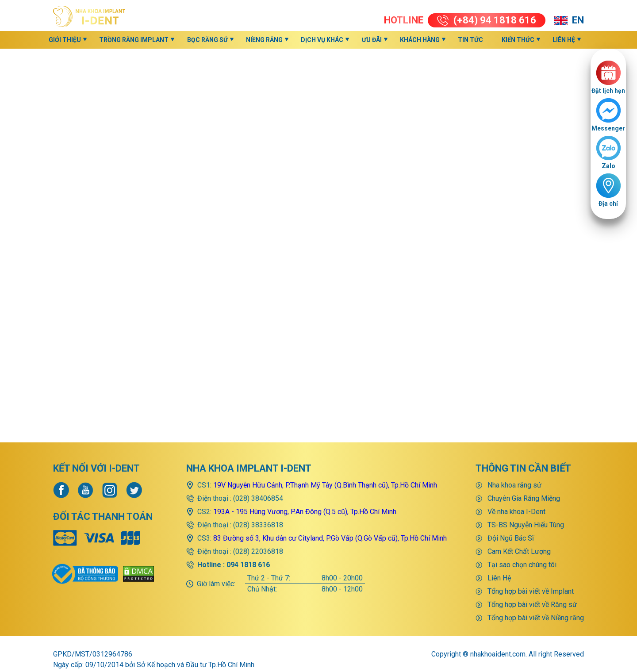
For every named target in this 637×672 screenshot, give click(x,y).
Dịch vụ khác (322, 40)
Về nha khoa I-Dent (516, 480)
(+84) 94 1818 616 (487, 20)
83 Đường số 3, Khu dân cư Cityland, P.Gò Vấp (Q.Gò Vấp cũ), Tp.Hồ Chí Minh (330, 507)
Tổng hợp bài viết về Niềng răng (536, 586)
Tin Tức (470, 40)
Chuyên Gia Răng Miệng (524, 467)
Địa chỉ (608, 204)
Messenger (608, 128)
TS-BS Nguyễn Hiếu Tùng (526, 493)
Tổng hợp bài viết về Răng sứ (532, 573)
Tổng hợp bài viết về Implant (531, 560)
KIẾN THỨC (518, 40)
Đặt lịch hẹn (608, 91)
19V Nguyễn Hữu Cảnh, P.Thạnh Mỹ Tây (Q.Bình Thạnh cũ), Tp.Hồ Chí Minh (325, 454)
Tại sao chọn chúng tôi (522, 533)
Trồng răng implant (134, 40)
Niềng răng (264, 40)
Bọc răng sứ (207, 40)
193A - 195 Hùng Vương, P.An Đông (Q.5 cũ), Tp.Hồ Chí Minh (305, 480)
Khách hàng (420, 40)
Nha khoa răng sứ (514, 454)
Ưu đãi (372, 40)
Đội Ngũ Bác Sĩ (511, 507)
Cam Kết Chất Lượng (519, 520)
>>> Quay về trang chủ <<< (319, 353)
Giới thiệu (65, 40)
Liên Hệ (564, 40)
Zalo (608, 166)
